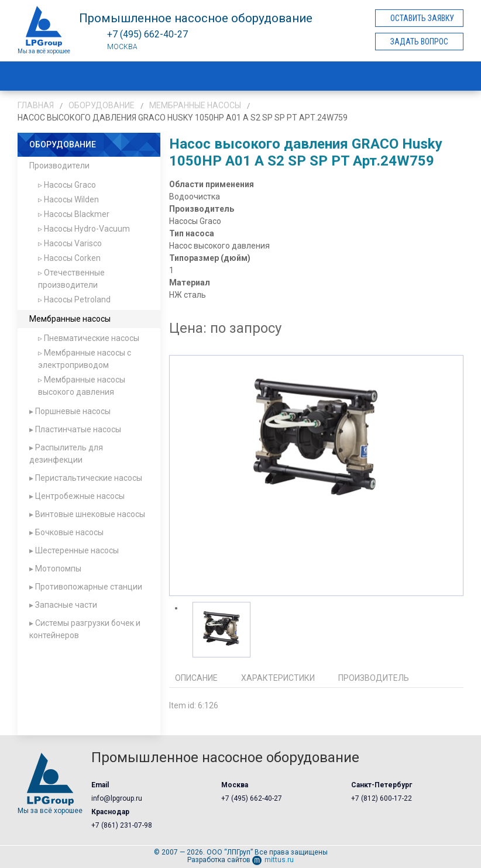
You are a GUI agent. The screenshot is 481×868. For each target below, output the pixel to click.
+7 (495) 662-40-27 (252, 798)
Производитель (374, 678)
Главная (36, 105)
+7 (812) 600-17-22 (382, 798)
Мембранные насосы (195, 105)
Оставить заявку (422, 18)
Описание (196, 678)
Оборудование (102, 105)
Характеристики (278, 678)
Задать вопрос (419, 42)
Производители (59, 166)
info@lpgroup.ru (117, 798)
